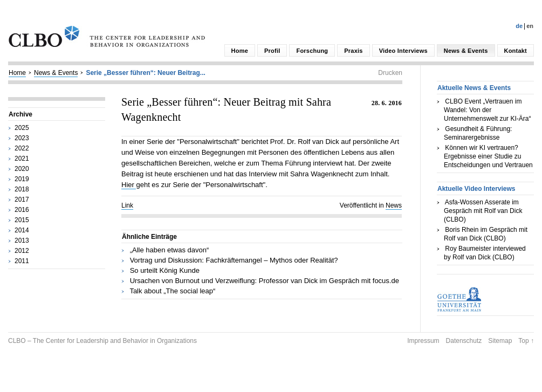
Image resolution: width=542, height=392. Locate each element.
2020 (22, 169)
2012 (22, 251)
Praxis (353, 51)
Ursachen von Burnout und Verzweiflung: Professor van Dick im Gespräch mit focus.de (265, 281)
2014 (22, 230)
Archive (20, 114)
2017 (22, 200)
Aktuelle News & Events (474, 88)
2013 (22, 240)
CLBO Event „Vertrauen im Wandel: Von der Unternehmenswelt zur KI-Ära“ (487, 110)
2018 (22, 189)
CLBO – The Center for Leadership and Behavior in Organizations (102, 341)
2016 (22, 210)
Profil (272, 51)
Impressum (423, 341)
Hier (129, 185)
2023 (22, 138)
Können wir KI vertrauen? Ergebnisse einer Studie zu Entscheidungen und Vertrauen (488, 156)
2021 (22, 159)
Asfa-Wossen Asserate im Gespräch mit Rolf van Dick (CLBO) (483, 211)
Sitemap (500, 341)
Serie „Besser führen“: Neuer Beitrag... (145, 73)
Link (127, 205)
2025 (22, 128)
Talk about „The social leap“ (172, 291)
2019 (22, 179)
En (530, 26)
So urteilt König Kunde (165, 270)
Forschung (312, 51)
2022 (22, 148)
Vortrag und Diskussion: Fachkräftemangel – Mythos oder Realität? (234, 260)
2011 (22, 261)
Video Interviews (403, 51)
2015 (22, 220)
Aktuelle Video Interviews (476, 189)
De (519, 26)
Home (240, 51)
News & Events (466, 51)
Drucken (390, 73)
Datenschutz (464, 341)
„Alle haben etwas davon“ (170, 250)
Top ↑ (526, 341)
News (394, 205)
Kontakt (516, 51)
